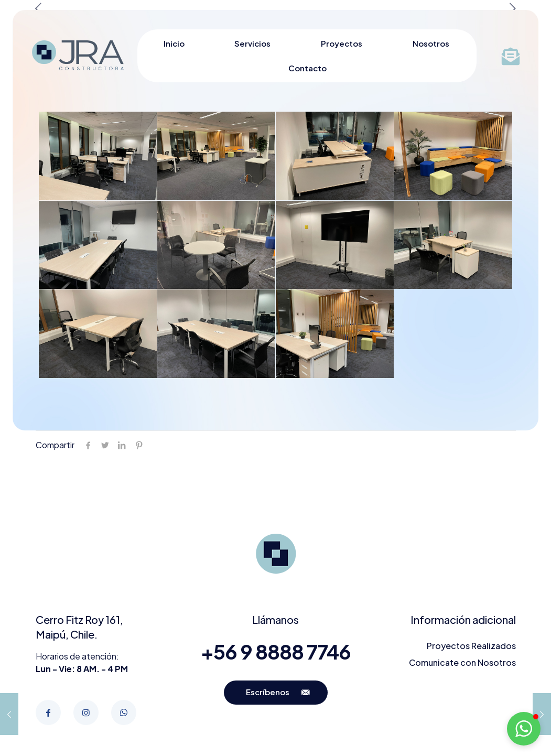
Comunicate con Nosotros (462, 662)
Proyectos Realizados (471, 646)
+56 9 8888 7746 (276, 651)
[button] (524, 729)
